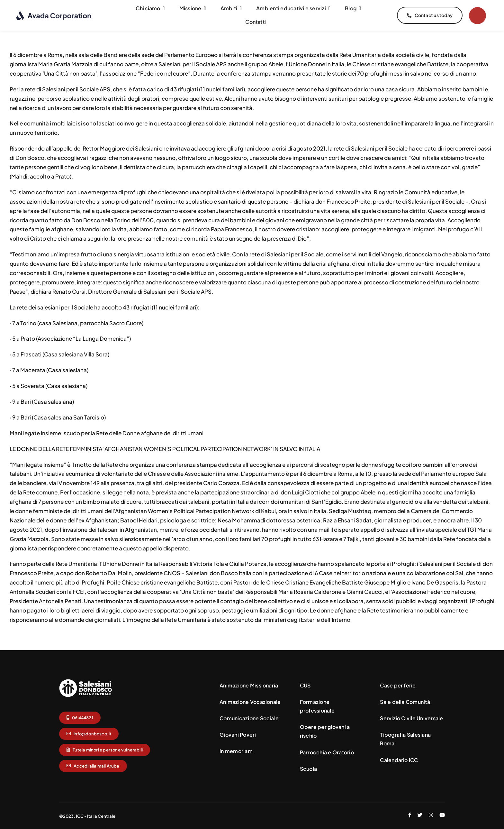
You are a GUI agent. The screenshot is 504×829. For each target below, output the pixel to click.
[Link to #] (477, 16)
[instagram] (431, 815)
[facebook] (410, 815)
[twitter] (420, 815)
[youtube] (442, 815)
